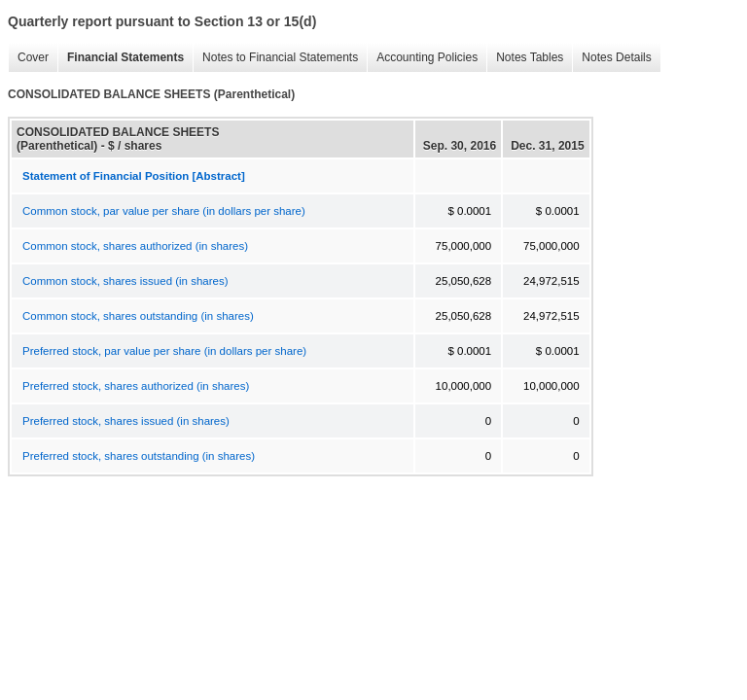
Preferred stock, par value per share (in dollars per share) (164, 351)
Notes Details (611, 58)
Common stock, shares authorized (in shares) (135, 246)
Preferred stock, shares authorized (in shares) (136, 386)
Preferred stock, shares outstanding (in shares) (139, 456)
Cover (28, 58)
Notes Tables (525, 58)
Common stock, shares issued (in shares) (125, 281)
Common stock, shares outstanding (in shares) (138, 316)
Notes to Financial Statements (275, 58)
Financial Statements (121, 58)
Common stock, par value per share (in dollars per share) (164, 211)
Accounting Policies (422, 58)
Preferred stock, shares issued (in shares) (126, 421)
